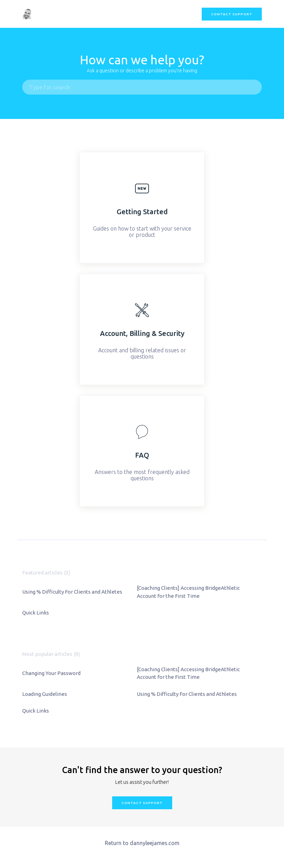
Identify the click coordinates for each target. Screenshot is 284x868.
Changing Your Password (51, 673)
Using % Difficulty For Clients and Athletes (72, 592)
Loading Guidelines (45, 694)
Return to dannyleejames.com (142, 843)
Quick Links (36, 613)
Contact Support (232, 14)
